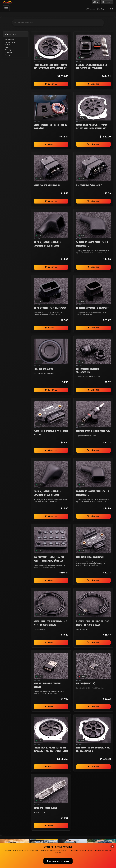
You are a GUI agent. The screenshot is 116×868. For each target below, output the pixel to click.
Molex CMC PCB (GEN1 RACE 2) (47, 186)
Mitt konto (91, 9)
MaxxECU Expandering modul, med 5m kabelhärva (51, 127)
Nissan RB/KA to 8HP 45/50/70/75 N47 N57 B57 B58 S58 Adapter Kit (92, 127)
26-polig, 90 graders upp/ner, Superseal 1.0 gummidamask (47, 493)
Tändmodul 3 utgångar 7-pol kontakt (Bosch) (51, 433)
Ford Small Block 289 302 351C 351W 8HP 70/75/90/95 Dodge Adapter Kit (50, 67)
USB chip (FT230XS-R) (86, 684)
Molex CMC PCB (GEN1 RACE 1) (89, 186)
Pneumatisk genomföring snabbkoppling (88, 371)
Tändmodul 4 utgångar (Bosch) (90, 557)
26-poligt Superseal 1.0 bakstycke (92, 308)
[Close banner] (112, 846)
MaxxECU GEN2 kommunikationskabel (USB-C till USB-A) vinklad (93, 623)
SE (108, 9)
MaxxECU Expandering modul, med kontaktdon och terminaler (91, 67)
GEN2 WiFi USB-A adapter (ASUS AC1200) (48, 685)
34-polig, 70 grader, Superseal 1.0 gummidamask (92, 244)
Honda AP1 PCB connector (45, 808)
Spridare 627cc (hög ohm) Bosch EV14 (93, 431)
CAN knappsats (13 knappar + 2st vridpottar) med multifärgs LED (49, 559)
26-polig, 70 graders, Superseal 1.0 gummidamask (92, 493)
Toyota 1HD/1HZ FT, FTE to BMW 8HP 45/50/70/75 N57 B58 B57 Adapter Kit (51, 749)
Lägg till (51, 84)
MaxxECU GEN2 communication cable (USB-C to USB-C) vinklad (50, 623)
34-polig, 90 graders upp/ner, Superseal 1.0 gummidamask (47, 244)
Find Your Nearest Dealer (58, 861)
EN (113, 9)
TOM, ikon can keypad (43, 369)
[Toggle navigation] (6, 8)
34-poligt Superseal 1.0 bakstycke (50, 308)
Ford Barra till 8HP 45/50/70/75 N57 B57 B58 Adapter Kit (93, 749)
